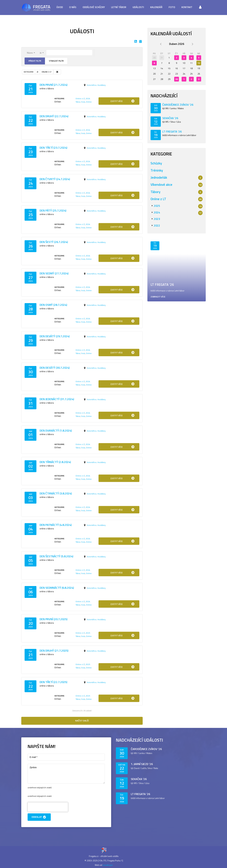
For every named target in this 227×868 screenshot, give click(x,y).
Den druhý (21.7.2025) (54, 651)
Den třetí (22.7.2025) (53, 682)
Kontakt (187, 7)
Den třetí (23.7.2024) (53, 148)
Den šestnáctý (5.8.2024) (56, 556)
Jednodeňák (159, 177)
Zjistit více (123, 101)
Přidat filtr (35, 61)
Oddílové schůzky (94, 7)
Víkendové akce (161, 184)
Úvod (60, 7)
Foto (172, 7)
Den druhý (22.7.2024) (54, 116)
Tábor (78, 102)
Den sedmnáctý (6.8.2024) (57, 588)
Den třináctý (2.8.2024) (55, 462)
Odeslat (39, 817)
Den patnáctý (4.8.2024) (56, 525)
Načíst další (82, 721)
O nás (73, 7)
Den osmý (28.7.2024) (53, 305)
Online (89, 102)
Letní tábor (119, 7)
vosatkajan (108, 865)
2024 (88, 98)
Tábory (155, 192)
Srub (83, 102)
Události (138, 7)
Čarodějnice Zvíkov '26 (178, 105)
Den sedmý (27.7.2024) (54, 273)
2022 (157, 225)
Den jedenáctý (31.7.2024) (57, 399)
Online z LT (80, 98)
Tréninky (157, 170)
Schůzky (156, 163)
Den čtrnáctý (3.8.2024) (56, 493)
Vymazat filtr (56, 61)
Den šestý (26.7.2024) (54, 242)
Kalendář (156, 7)
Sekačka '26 (170, 118)
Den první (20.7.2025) (54, 619)
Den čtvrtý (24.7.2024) (55, 179)
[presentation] (48, 807)
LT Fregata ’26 (172, 132)
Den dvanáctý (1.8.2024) (56, 431)
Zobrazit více (158, 297)
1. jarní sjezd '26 (142, 764)
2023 (157, 219)
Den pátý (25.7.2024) (53, 210)
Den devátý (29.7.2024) (55, 336)
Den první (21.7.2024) (54, 85)
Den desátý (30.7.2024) (55, 368)
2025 (88, 633)
